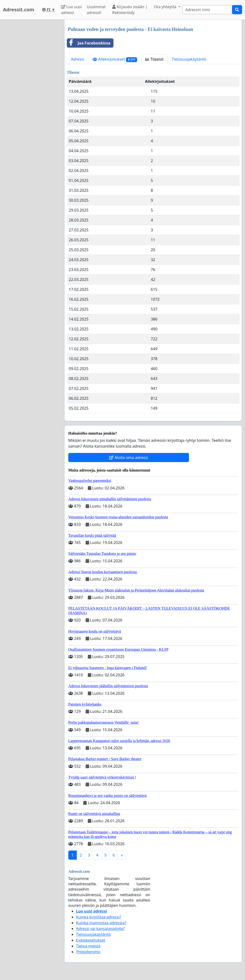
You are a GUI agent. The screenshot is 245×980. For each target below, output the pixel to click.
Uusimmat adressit (96, 10)
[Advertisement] (31, 92)
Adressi (78, 59)
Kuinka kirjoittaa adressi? (99, 917)
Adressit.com (19, 10)
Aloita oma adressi (129, 458)
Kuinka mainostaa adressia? (101, 923)
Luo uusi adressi (71, 10)
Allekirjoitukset (115, 59)
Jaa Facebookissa (89, 43)
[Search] (207, 10)
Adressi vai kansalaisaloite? (100, 929)
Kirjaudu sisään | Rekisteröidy (130, 10)
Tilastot (154, 59)
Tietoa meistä (88, 946)
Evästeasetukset (91, 940)
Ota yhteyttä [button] (166, 7)
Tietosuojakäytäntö (189, 59)
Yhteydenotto (88, 952)
